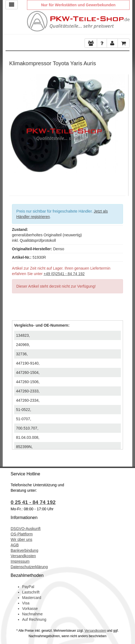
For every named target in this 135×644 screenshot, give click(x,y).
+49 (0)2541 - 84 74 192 (64, 274)
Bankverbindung (24, 550)
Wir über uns (21, 539)
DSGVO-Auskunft (26, 529)
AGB (15, 545)
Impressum (20, 561)
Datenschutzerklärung (29, 567)
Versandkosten (23, 556)
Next (121, 131)
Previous (13, 131)
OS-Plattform (22, 534)
